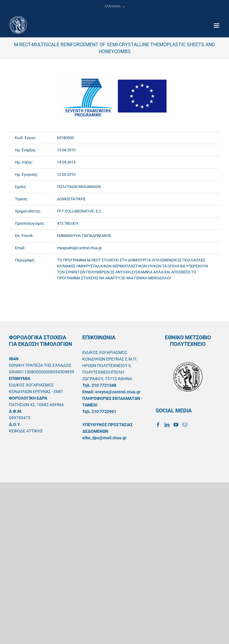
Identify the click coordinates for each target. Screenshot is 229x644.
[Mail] (185, 425)
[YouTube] (176, 425)
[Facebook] (158, 425)
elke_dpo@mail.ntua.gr (104, 438)
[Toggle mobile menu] (217, 26)
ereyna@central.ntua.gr (118, 392)
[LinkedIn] (167, 425)
